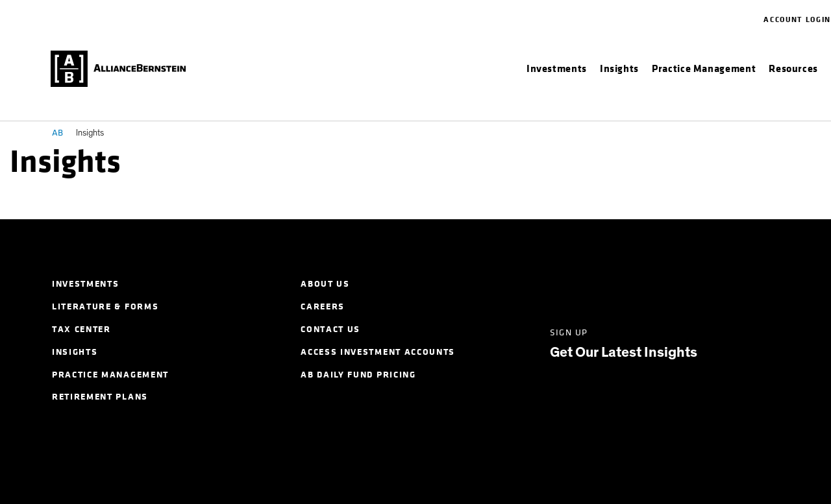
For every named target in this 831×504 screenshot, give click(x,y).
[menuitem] (557, 69)
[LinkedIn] (557, 283)
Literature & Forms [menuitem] (105, 306)
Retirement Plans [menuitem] (100, 397)
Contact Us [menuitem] (330, 329)
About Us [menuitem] (325, 284)
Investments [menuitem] (85, 284)
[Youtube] (746, 283)
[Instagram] (699, 283)
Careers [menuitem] (323, 306)
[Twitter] (604, 283)
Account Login (797, 19)
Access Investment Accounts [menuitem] (378, 352)
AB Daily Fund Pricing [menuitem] (358, 375)
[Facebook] (651, 283)
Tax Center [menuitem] (81, 329)
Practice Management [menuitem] (110, 375)
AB (57, 133)
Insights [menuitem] (75, 352)
